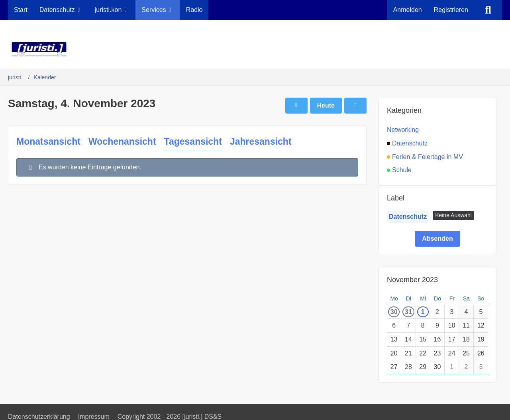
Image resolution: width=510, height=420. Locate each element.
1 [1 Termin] (423, 312)
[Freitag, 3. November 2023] (296, 106)
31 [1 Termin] (408, 312)
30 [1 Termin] (394, 312)
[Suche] (488, 10)
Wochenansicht (122, 141)
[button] (453, 216)
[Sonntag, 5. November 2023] (355, 106)
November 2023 (412, 280)
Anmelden (408, 10)
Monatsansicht (48, 141)
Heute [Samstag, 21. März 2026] (326, 105)
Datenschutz (408, 217)
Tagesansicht (193, 141)
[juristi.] (255, 49)
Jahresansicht (261, 141)
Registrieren (451, 10)
